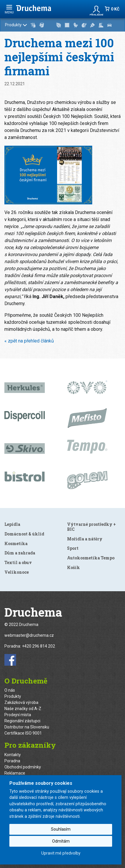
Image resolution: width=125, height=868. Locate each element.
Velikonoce (17, 572)
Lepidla (12, 524)
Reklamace (15, 773)
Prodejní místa (18, 715)
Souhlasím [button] (61, 829)
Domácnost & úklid (24, 534)
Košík (73, 567)
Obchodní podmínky (23, 767)
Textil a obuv (18, 562)
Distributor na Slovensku (27, 727)
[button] (96, 9)
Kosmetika (16, 543)
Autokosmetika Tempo (91, 558)
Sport (73, 548)
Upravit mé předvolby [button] (61, 853)
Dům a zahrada (20, 553)
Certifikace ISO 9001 (23, 733)
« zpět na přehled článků (29, 341)
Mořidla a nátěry (85, 539)
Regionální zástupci (22, 721)
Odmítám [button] (61, 841)
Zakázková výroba (21, 702)
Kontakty (13, 755)
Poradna (12, 761)
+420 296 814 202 (38, 646)
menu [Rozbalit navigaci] (9, 9)
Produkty (63, 25)
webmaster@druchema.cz (29, 635)
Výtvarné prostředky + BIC (91, 527)
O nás (10, 690)
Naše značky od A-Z (23, 709)
